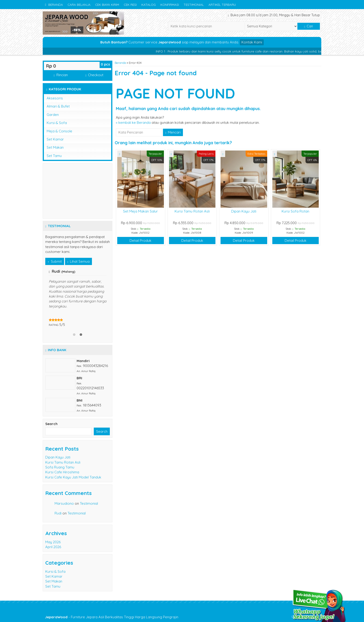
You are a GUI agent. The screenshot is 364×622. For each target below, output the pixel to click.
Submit (55, 261)
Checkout (94, 75)
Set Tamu (54, 156)
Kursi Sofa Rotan (295, 211)
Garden (53, 115)
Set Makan (55, 147)
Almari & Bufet (58, 106)
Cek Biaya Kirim (107, 5)
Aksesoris (55, 98)
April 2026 (53, 547)
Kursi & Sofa (57, 123)
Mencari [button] (173, 132)
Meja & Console (59, 131)
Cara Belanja (79, 5)
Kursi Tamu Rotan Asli (192, 211)
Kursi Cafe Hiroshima (62, 472)
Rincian (61, 75)
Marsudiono (64, 503)
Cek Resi (130, 5)
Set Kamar (55, 139)
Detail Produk (140, 241)
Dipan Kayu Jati (244, 211)
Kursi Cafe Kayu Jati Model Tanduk (73, 477)
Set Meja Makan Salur (140, 211)
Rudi (58, 513)
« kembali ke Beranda (133, 123)
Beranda (54, 5)
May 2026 (53, 542)
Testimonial (194, 5)
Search (51, 424)
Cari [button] (309, 26)
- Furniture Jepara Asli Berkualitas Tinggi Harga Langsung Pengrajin (112, 617)
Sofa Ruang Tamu (60, 467)
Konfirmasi (170, 5)
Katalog (149, 5)
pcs (105, 64)
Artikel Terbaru (222, 5)
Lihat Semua (78, 261)
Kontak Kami (252, 42)
